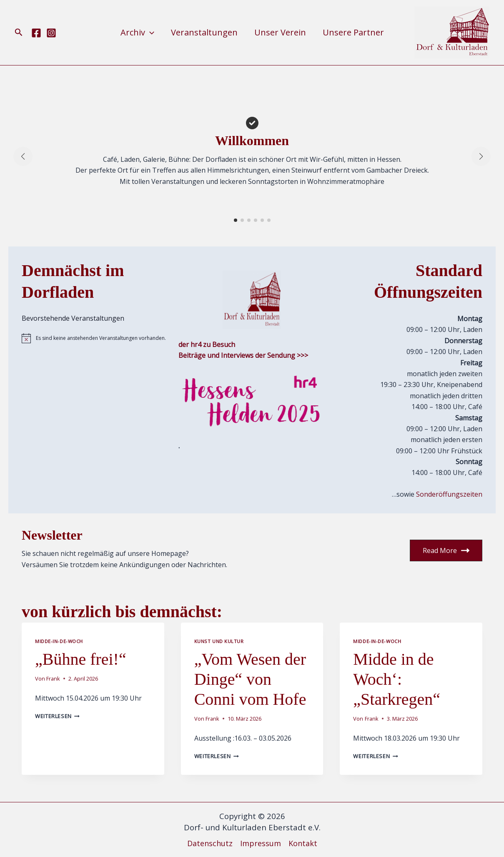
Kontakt (303, 843)
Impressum (261, 843)
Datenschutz (210, 843)
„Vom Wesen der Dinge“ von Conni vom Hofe (250, 679)
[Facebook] (36, 33)
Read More (446, 550)
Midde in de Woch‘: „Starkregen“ (397, 679)
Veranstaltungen (204, 32)
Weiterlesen (57, 716)
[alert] (95, 338)
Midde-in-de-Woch (59, 641)
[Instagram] (51, 33)
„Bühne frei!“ (81, 659)
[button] (19, 33)
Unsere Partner (353, 32)
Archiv (137, 33)
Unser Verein (280, 32)
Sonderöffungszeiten (449, 494)
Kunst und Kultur (219, 641)
